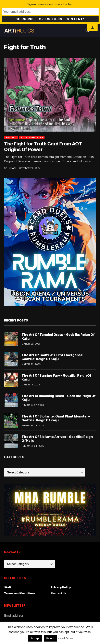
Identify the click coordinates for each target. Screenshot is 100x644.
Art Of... (11, 137)
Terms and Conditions (20, 593)
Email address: (14, 616)
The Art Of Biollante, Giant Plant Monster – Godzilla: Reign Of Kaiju (56, 418)
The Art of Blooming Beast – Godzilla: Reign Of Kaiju (59, 398)
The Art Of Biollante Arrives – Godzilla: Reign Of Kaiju (57, 439)
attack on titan (32, 137)
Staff (8, 587)
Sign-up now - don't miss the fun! (50, 4)
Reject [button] (50, 638)
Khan (12, 168)
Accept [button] (35, 638)
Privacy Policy (61, 587)
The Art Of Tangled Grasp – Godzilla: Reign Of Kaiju (58, 337)
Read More (65, 638)
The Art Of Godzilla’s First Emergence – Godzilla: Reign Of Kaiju (53, 357)
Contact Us (59, 593)
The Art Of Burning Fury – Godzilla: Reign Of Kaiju (56, 377)
